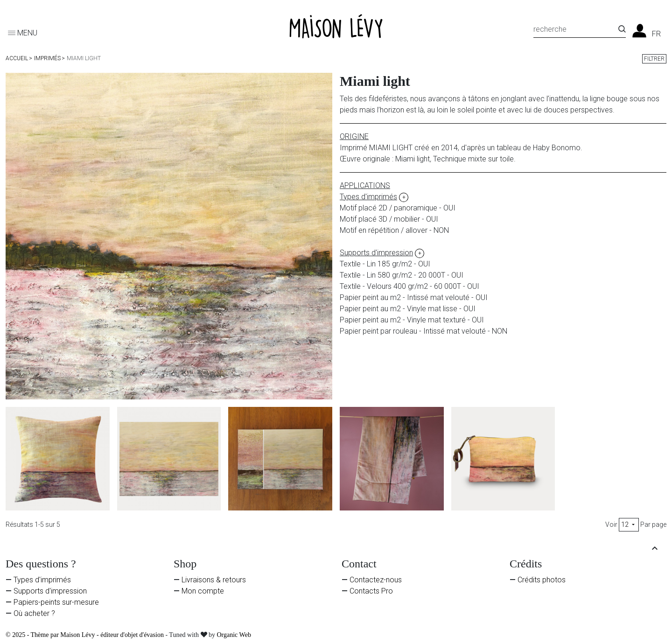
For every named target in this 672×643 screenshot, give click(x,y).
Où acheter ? (34, 613)
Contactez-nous (376, 580)
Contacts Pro (371, 591)
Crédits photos (542, 580)
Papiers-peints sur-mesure (56, 602)
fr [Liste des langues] (656, 34)
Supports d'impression (50, 591)
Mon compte (203, 591)
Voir (611, 524)
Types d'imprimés (42, 580)
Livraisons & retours (214, 580)
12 (629, 524)
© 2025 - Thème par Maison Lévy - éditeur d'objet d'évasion (85, 635)
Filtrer (654, 59)
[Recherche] (576, 31)
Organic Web (234, 635)
